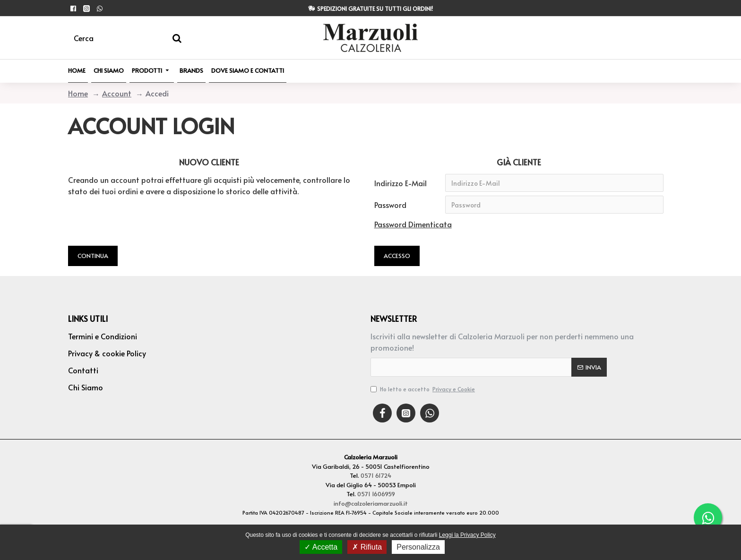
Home (78, 93)
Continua (93, 256)
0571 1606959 (376, 494)
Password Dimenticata (413, 224)
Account (117, 93)
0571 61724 (376, 475)
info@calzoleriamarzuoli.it (371, 503)
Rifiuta (367, 547)
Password (390, 205)
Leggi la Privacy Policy (467, 535)
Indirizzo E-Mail (401, 183)
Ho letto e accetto (423, 389)
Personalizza (418, 547)
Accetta (321, 547)
